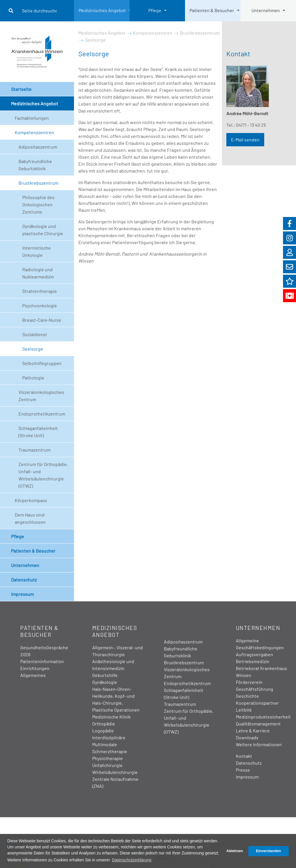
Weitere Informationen (259, 744)
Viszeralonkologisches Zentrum (41, 396)
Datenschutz (24, 580)
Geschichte (247, 696)
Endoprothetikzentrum (42, 414)
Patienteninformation (42, 661)
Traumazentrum (35, 450)
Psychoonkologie (40, 305)
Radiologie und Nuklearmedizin (38, 273)
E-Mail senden (245, 140)
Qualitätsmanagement (258, 724)
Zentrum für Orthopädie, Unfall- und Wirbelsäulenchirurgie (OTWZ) (43, 475)
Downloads (247, 737)
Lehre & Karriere (253, 730)
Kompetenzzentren (34, 132)
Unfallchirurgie (107, 765)
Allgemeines (33, 675)
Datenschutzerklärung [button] (132, 860)
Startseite (21, 89)
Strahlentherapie (40, 291)
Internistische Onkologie (37, 251)
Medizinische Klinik (111, 717)
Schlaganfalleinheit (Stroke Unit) (38, 432)
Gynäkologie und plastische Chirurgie (43, 230)
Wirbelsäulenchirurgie (115, 772)
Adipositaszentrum (38, 147)
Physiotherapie (108, 758)
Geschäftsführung (255, 689)
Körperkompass (31, 500)
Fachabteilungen (32, 118)
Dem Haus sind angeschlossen (30, 518)
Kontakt (244, 756)
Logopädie (103, 730)
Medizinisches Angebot (102, 10)
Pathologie (33, 378)
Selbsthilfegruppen (42, 363)
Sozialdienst (35, 334)
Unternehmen (266, 10)
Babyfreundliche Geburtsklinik (35, 165)
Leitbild (244, 710)
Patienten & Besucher (212, 10)
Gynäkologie (105, 682)
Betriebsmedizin (253, 661)
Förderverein (249, 682)
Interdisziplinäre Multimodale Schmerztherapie (110, 744)
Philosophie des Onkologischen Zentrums (38, 204)
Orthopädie (104, 724)
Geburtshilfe (105, 675)
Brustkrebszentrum (38, 183)
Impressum (22, 594)
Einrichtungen (35, 668)
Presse (243, 770)
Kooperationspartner (257, 703)
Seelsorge (33, 349)
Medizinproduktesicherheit (263, 717)
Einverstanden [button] (268, 851)
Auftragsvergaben (255, 654)
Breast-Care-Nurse (42, 320)
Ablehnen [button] (235, 851)
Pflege (155, 10)
